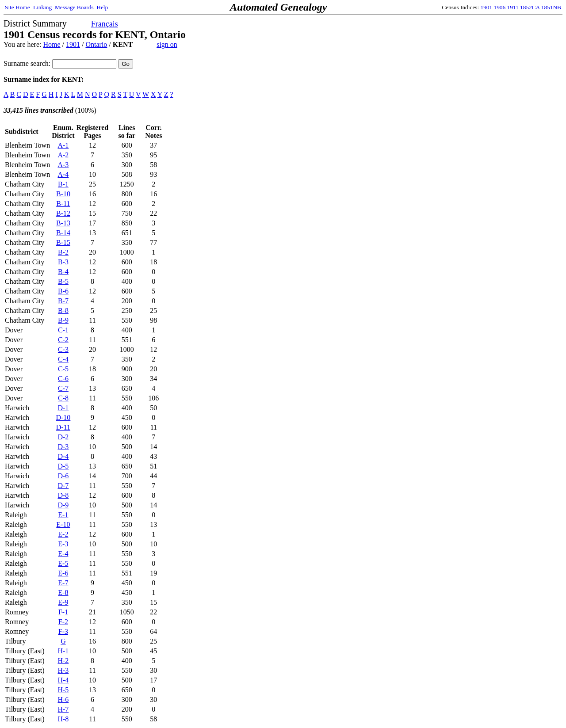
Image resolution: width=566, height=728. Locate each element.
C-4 (63, 359)
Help (102, 7)
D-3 (63, 447)
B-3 (63, 262)
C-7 (63, 388)
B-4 (63, 272)
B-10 (63, 194)
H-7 (63, 709)
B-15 (63, 242)
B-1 (63, 184)
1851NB (551, 7)
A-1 (63, 145)
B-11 (63, 204)
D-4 (63, 456)
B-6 (63, 291)
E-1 (63, 515)
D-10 (63, 417)
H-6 (63, 699)
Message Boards (74, 7)
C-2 (63, 340)
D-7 (63, 486)
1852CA (530, 7)
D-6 (63, 476)
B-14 (63, 233)
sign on (167, 44)
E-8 (63, 593)
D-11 (63, 427)
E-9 (63, 602)
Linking (42, 7)
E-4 (63, 554)
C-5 (63, 369)
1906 (500, 7)
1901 (487, 7)
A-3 (63, 165)
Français (105, 24)
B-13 (63, 223)
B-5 (63, 281)
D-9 (63, 505)
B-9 (63, 320)
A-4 (63, 174)
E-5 (63, 563)
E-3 (63, 544)
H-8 (63, 719)
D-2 (63, 437)
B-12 (63, 213)
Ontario (96, 44)
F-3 (63, 631)
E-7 (63, 583)
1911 (513, 7)
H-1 (63, 651)
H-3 (63, 670)
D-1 (63, 408)
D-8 (63, 495)
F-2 (63, 622)
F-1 (63, 612)
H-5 (63, 690)
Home (52, 44)
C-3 (63, 349)
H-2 (63, 661)
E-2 (63, 534)
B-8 (63, 311)
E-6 (63, 573)
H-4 (63, 680)
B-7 (63, 301)
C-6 (63, 379)
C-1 (63, 330)
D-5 (63, 466)
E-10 (63, 524)
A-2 (63, 155)
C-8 (63, 398)
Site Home (17, 7)
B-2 (63, 252)
